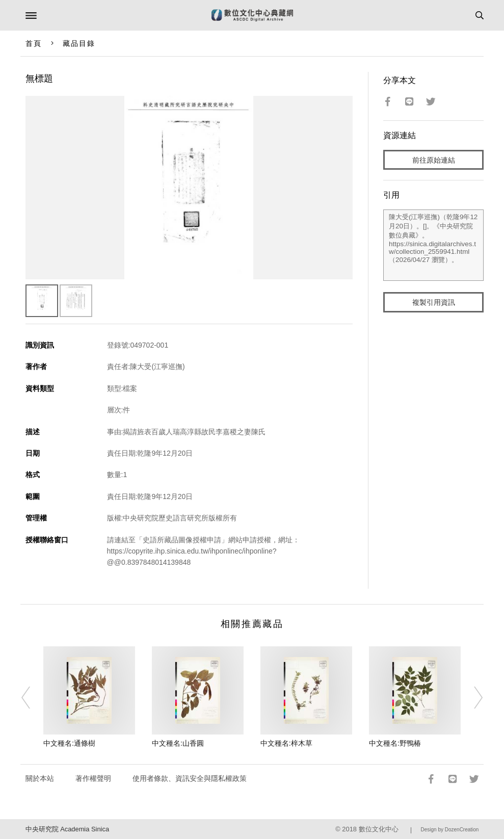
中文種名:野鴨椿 (395, 743)
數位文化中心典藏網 (252, 15)
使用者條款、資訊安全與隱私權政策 (190, 778)
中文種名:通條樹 (69, 743)
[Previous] (33, 697)
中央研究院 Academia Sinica (67, 829)
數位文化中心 (379, 829)
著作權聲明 (93, 778)
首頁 (34, 43)
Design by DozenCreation (449, 830)
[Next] (471, 697)
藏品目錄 (79, 43)
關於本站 (40, 778)
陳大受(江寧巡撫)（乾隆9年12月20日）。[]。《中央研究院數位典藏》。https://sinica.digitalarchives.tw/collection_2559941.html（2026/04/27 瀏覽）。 (433, 245)
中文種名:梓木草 (286, 743)
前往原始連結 (434, 160)
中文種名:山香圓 (178, 743)
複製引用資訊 (434, 302)
